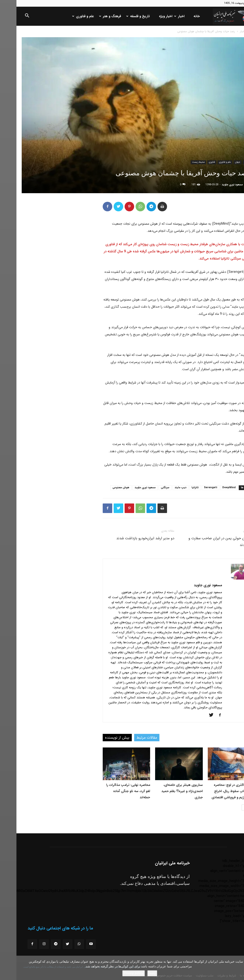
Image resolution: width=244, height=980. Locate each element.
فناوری (195, 162)
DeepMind (213, 488)
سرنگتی (149, 488)
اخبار (163, 16)
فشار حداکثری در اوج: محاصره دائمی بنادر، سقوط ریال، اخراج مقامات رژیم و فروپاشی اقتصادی (217, 791)
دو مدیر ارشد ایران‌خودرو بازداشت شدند (129, 538)
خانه (180, 16)
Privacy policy (117, 973)
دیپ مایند (164, 488)
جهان (221, 162)
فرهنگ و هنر (94, 16)
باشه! (136, 973)
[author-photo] (224, 579)
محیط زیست (182, 162)
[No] (238, 968)
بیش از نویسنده (101, 738)
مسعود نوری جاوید (216, 185)
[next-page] (228, 807)
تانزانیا (179, 488)
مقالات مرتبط (130, 738)
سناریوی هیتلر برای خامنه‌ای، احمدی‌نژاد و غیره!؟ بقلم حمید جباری (166, 791)
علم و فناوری (67, 16)
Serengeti (194, 488)
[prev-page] (236, 807)
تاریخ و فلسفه (122, 16)
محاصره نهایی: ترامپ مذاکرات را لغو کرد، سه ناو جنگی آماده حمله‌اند (112, 791)
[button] (10, 16)
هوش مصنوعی (104, 488)
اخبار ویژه (149, 16)
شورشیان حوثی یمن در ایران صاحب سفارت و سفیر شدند (205, 542)
